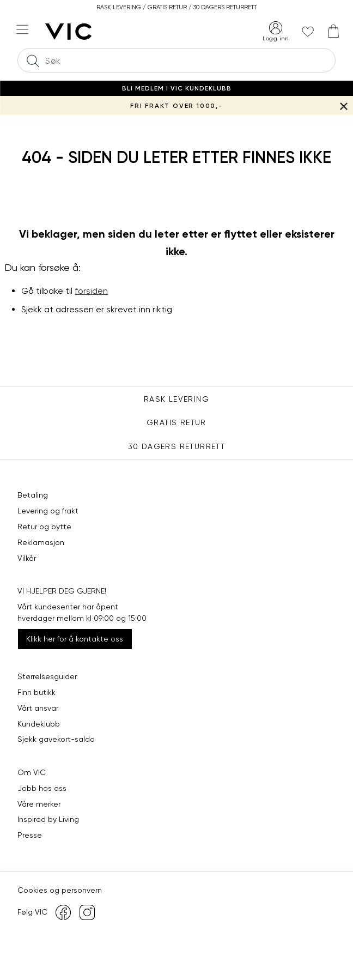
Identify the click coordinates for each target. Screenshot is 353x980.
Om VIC (32, 772)
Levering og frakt (48, 511)
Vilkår (27, 558)
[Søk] (33, 60)
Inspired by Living (48, 819)
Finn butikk (36, 692)
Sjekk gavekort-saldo (56, 739)
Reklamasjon (41, 542)
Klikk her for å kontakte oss (75, 639)
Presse (30, 835)
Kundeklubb (39, 724)
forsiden (91, 291)
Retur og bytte (44, 527)
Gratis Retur (176, 422)
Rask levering (176, 399)
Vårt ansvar (38, 708)
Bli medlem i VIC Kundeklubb (177, 88)
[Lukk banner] (343, 105)
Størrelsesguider (47, 676)
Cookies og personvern (60, 890)
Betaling (33, 495)
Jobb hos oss (42, 788)
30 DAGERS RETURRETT (177, 446)
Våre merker (39, 804)
